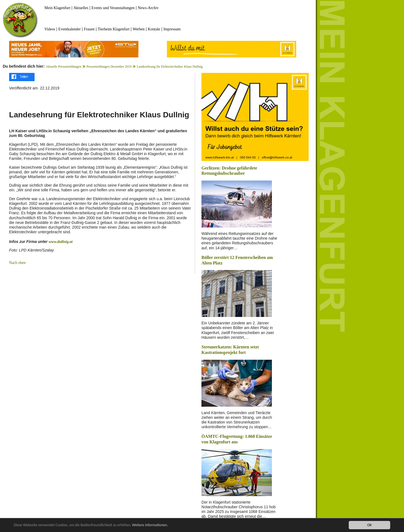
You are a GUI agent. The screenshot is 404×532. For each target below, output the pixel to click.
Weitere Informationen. (150, 525)
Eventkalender (69, 29)
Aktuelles (81, 8)
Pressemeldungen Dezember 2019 (109, 67)
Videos (50, 29)
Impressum (172, 29)
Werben (139, 29)
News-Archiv (148, 8)
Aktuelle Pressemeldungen (64, 67)
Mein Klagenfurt (57, 8)
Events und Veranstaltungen (113, 8)
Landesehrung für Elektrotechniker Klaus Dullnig (170, 67)
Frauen (89, 29)
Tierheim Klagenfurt (114, 29)
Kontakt (154, 29)
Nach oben (17, 263)
